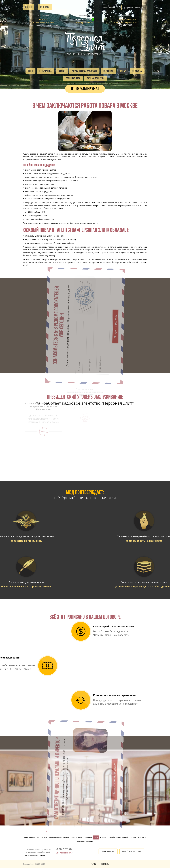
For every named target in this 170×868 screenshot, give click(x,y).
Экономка (137, 71)
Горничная (109, 71)
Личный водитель (95, 78)
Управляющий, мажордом (84, 71)
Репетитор (142, 838)
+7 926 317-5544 (83, 20)
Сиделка (90, 842)
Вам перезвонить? (84, 22)
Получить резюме (84, 295)
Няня (30, 71)
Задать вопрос (109, 8)
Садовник (81, 842)
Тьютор (62, 71)
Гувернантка (46, 71)
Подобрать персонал (134, 8)
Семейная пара (73, 78)
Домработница (76, 838)
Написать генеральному (84, 749)
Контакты (45, 7)
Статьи (28, 7)
